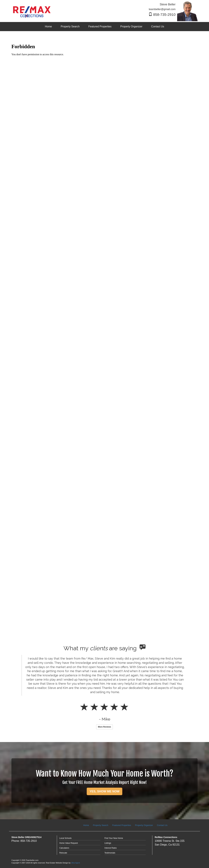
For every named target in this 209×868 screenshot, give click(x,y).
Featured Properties (122, 825)
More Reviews (104, 727)
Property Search (101, 825)
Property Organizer (144, 825)
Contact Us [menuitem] (158, 26)
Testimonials (110, 853)
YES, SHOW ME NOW (104, 791)
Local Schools (66, 838)
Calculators (64, 848)
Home (86, 825)
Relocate (63, 853)
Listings (108, 843)
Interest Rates (111, 848)
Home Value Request (69, 843)
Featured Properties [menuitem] (100, 26)
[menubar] (104, 27)
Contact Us (162, 825)
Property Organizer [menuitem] (131, 26)
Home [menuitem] (48, 26)
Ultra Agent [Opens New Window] (75, 863)
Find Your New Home (114, 838)
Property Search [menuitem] (70, 26)
